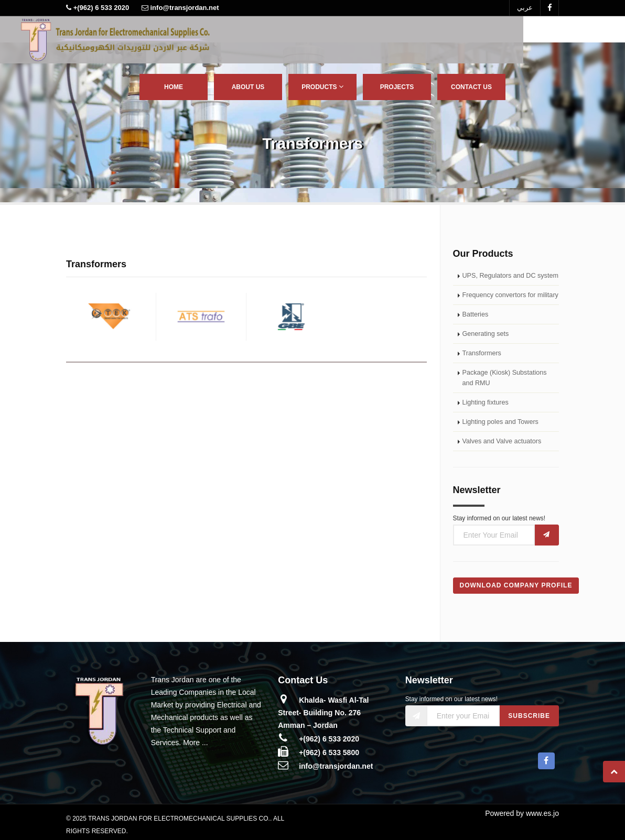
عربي (525, 8)
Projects (397, 87)
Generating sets (486, 334)
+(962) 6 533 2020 (329, 739)
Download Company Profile (516, 585)
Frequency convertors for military (510, 295)
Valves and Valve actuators (502, 441)
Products (322, 87)
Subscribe (529, 716)
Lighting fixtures (486, 402)
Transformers (482, 353)
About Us (248, 87)
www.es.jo (542, 813)
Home (174, 87)
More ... (195, 743)
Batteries (476, 314)
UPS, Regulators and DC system (510, 276)
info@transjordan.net (336, 766)
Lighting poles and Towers (500, 422)
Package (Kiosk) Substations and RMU (505, 378)
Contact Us (471, 87)
